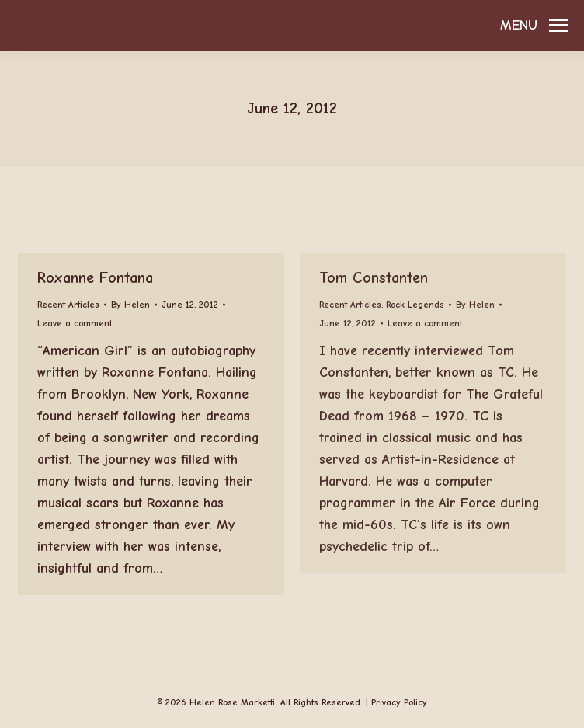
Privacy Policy (399, 702)
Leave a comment (75, 323)
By (130, 305)
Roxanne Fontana (95, 278)
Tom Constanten (374, 278)
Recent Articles (68, 305)
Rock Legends (415, 305)
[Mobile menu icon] (534, 26)
